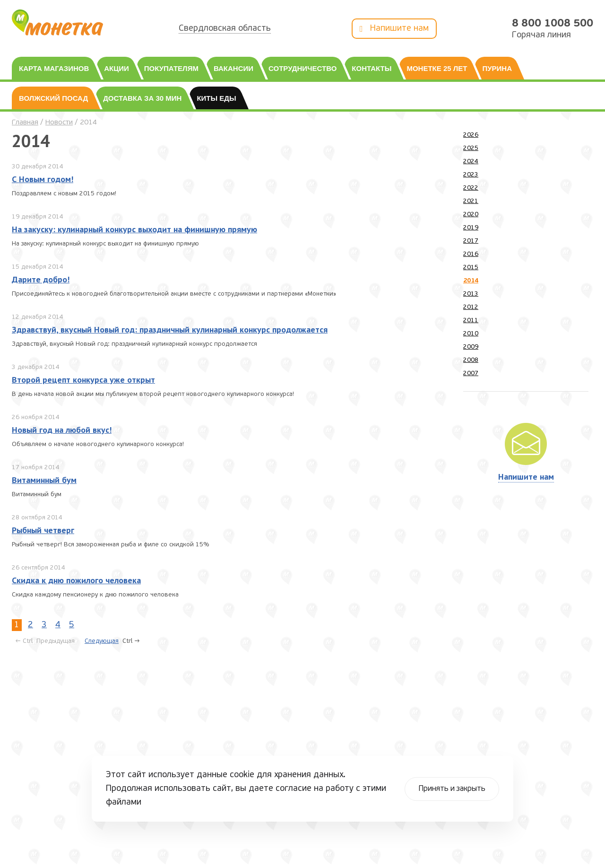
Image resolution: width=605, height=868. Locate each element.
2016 (471, 254)
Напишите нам (394, 29)
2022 (471, 188)
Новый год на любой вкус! (62, 430)
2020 (471, 215)
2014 (471, 281)
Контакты (372, 68)
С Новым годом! (43, 179)
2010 (471, 334)
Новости (59, 123)
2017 (471, 241)
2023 (471, 175)
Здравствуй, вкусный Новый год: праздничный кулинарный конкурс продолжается (170, 329)
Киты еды (216, 98)
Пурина (497, 68)
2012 (471, 307)
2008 (471, 360)
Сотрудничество (302, 68)
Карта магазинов (54, 68)
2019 (471, 228)
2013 (471, 294)
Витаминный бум (44, 480)
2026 (471, 135)
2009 (471, 347)
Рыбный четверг (43, 530)
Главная (25, 123)
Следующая (102, 641)
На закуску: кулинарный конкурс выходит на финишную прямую (134, 229)
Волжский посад (53, 98)
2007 (471, 373)
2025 (471, 148)
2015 (471, 267)
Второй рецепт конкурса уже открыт (83, 380)
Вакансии (233, 68)
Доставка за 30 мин (142, 98)
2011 (471, 320)
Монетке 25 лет (437, 68)
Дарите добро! (41, 279)
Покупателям (171, 68)
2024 (471, 162)
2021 (471, 201)
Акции (117, 68)
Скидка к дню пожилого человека (76, 580)
